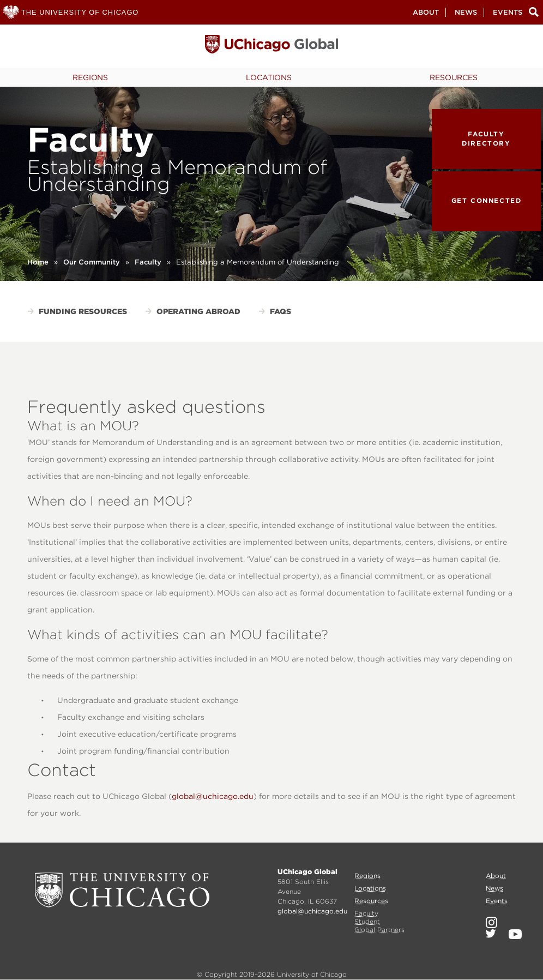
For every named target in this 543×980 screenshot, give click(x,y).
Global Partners (379, 930)
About (426, 12)
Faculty (148, 262)
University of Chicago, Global (271, 47)
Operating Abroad (198, 311)
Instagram (491, 922)
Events (508, 12)
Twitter (491, 934)
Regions (90, 77)
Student (367, 921)
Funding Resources (83, 311)
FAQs (280, 311)
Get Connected (487, 200)
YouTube (515, 934)
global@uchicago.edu (213, 796)
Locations (269, 77)
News (466, 12)
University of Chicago (122, 890)
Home (38, 262)
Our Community (92, 262)
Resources (454, 77)
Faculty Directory (486, 139)
